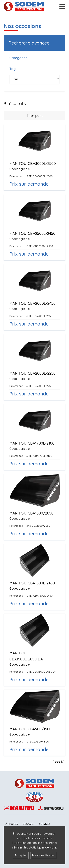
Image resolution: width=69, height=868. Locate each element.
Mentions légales (43, 855)
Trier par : (34, 115)
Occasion (29, 824)
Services (45, 824)
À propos (12, 824)
